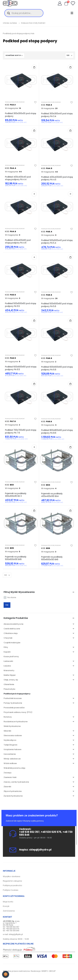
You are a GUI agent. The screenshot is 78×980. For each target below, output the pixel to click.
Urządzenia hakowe (12, 749)
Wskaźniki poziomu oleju (14, 768)
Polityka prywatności (12, 885)
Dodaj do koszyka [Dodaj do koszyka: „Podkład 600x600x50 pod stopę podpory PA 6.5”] (34, 321)
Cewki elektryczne (12, 629)
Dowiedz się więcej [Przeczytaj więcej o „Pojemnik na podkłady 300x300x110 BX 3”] (34, 447)
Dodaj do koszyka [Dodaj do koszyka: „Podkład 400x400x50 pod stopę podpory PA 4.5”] (70, 131)
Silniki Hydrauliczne (12, 726)
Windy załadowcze (12, 759)
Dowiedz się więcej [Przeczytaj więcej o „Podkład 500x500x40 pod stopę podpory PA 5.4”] (70, 194)
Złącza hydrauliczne (13, 791)
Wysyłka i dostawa (12, 876)
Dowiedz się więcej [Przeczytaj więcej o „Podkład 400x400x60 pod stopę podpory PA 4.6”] (34, 194)
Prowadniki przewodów (14, 708)
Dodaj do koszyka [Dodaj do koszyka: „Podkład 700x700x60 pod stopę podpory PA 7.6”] (34, 384)
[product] (21, 81)
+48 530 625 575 (51, 832)
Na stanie (12, 597)
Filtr (7, 605)
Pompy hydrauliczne (13, 703)
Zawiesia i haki (10, 777)
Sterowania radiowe (13, 735)
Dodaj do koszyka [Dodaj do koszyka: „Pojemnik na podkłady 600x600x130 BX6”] (70, 511)
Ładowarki (8, 661)
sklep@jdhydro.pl (40, 850)
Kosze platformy (11, 657)
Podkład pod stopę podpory (15, 102)
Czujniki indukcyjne (12, 643)
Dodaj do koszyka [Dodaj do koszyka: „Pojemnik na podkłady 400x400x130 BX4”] (70, 447)
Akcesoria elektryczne (13, 624)
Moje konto (8, 902)
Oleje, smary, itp (11, 680)
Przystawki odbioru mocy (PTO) (18, 712)
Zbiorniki (7, 787)
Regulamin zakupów (12, 881)
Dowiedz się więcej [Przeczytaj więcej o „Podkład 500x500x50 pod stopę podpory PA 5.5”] (34, 257)
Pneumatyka (9, 689)
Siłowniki (7, 731)
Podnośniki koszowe (13, 698)
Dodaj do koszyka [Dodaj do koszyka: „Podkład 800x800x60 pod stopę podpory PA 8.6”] (70, 384)
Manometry (9, 670)
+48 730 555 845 (12, 931)
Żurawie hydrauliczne (13, 796)
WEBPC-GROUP (49, 971)
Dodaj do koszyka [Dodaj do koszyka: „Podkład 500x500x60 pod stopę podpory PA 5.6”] (70, 257)
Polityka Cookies (11, 890)
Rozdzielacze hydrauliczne (15, 722)
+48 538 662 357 (29, 832)
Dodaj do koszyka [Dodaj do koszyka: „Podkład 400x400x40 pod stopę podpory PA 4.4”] (34, 131)
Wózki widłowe (10, 763)
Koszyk (6, 906)
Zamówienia (9, 911)
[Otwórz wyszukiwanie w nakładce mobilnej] (24, 13)
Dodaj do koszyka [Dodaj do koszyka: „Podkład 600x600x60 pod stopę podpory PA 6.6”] (70, 321)
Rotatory (8, 717)
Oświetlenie (9, 684)
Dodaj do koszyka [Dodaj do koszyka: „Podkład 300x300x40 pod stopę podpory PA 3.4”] (70, 67)
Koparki (7, 652)
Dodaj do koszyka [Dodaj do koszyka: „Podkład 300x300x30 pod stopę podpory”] (34, 67)
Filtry (6, 647)
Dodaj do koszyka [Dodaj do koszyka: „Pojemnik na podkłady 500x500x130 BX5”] (34, 511)
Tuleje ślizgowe (10, 745)
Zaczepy (7, 773)
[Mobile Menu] (73, 13)
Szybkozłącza (10, 740)
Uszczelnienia (10, 754)
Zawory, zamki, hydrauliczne (16, 782)
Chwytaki (8, 638)
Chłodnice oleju (11, 633)
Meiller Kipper (10, 675)
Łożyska (7, 666)
